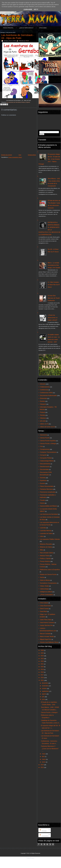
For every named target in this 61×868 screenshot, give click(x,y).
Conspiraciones (45, 449)
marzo (44, 759)
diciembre (45, 683)
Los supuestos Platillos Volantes (50, 539)
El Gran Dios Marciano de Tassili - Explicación (54, 298)
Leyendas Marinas (46, 531)
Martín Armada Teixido (47, 636)
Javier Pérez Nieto (46, 620)
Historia (42, 503)
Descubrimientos (45, 464)
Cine (41, 446)
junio (44, 699)
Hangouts (43, 404)
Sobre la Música (45, 580)
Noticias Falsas (45, 556)
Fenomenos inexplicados (48, 492)
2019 (42, 669)
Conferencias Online (46, 393)
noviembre (45, 686)
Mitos (42, 550)
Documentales (44, 469)
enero (44, 762)
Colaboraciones (45, 387)
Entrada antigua (32, 155)
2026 (42, 650)
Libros (42, 536)
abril (43, 756)
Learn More (28, 9)
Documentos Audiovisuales (48, 395)
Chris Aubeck (44, 603)
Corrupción (43, 455)
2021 (42, 664)
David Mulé (44, 611)
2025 (42, 653)
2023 (42, 659)
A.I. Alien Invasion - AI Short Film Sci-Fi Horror (54, 285)
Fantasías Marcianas (47, 489)
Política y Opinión (26, 102)
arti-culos (43, 421)
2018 (42, 672)
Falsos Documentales (47, 486)
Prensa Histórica (45, 561)
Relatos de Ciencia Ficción (48, 574)
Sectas (42, 577)
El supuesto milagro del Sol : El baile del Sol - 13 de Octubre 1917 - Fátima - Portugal (49, 159)
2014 (42, 765)
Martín (28, 41)
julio (43, 697)
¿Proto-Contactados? (47, 595)
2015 (42, 680)
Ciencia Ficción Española (48, 441)
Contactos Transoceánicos (48, 452)
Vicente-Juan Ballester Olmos (49, 642)
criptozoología (44, 589)
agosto (44, 694)
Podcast (43, 412)
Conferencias (44, 390)
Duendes (43, 478)
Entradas (43, 831)
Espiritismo (43, 481)
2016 (42, 678)
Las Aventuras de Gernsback (14, 102)
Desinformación (45, 467)
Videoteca (43, 418)
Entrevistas (43, 398)
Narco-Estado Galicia (47, 553)
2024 (42, 656)
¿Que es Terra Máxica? (26, 28)
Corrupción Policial (46, 458)
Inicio (20, 155)
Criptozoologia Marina (47, 461)
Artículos (43, 384)
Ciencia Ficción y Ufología (48, 444)
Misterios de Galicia (46, 547)
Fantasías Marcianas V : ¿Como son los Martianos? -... (50, 749)
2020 (42, 667)
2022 (42, 661)
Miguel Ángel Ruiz (46, 639)
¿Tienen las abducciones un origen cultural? (53, 318)
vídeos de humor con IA (47, 427)
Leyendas (43, 528)
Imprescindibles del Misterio (49, 506)
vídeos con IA (44, 424)
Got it (36, 9)
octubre (44, 688)
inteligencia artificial (46, 592)
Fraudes (43, 500)
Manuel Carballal (45, 634)
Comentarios (44, 836)
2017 (42, 675)
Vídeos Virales (45, 586)
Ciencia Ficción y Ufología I (49, 712)
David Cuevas (44, 609)
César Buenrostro (45, 606)
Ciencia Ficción (45, 438)
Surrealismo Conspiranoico (48, 583)
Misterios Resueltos (46, 544)
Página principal (8, 28)
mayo (44, 754)
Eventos (43, 401)
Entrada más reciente (7, 155)
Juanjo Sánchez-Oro (46, 625)
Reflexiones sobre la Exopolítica (50, 570)
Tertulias (43, 415)
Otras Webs (43, 28)
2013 (42, 767)
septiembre (46, 691)
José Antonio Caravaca (47, 623)
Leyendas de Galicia (46, 533)
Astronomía (44, 435)
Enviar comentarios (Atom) (15, 157)
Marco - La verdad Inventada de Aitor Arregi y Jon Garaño (54, 265)
